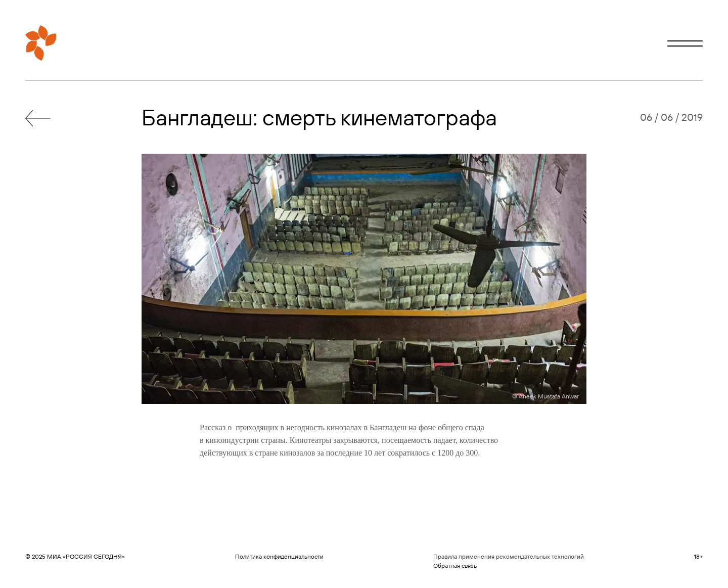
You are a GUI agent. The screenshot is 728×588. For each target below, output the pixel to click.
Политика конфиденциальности (279, 556)
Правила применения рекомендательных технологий (509, 556)
